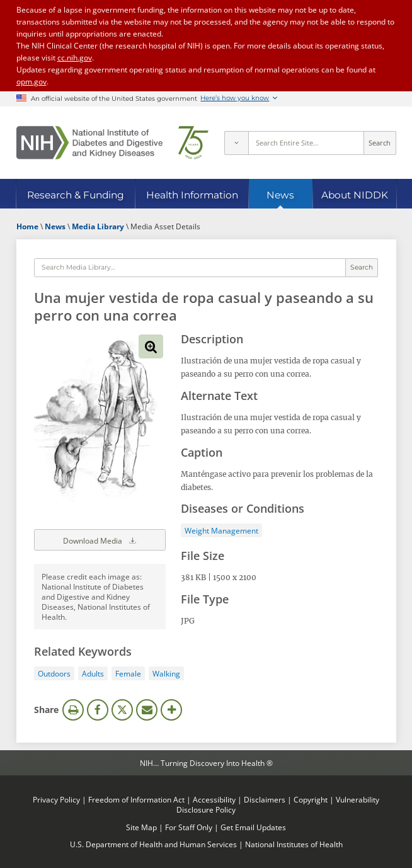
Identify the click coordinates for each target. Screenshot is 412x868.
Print (73, 710)
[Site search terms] (306, 143)
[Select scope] (236, 143)
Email (147, 710)
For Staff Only (189, 827)
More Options (171, 710)
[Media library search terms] (190, 268)
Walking (166, 673)
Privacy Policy (56, 799)
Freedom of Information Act (136, 799)
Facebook (98, 710)
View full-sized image (151, 346)
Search (380, 143)
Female (128, 673)
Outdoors (54, 673)
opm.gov (31, 81)
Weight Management (221, 530)
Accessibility (214, 799)
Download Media (100, 540)
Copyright (311, 799)
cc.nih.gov (75, 57)
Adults (93, 673)
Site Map (141, 827)
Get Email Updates (253, 827)
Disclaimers (265, 799)
